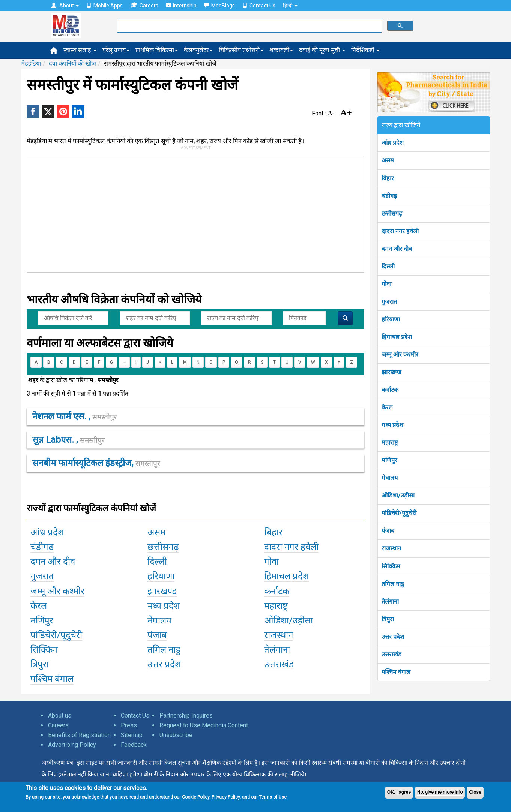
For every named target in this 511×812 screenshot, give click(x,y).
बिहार (388, 178)
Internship (181, 6)
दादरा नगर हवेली (400, 231)
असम (388, 160)
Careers (144, 5)
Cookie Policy (196, 797)
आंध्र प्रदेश (393, 143)
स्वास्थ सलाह (80, 50)
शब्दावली (281, 50)
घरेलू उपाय (116, 50)
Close (475, 792)
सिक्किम (391, 566)
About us (60, 715)
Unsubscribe (176, 735)
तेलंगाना (390, 602)
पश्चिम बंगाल (396, 672)
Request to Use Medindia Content (204, 725)
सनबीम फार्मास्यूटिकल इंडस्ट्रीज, (96, 463)
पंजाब (388, 531)
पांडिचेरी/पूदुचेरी (399, 513)
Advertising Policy (72, 745)
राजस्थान (391, 548)
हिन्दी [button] (290, 6)
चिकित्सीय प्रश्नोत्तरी (241, 50)
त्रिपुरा (388, 619)
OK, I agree (399, 792)
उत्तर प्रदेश (393, 637)
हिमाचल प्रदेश (397, 337)
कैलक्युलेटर (198, 50)
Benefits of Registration (79, 735)
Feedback (134, 745)
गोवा (386, 284)
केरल (387, 407)
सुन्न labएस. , (68, 440)
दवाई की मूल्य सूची (322, 50)
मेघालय (390, 478)
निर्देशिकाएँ (365, 50)
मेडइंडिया (31, 64)
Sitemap (132, 735)
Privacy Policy (226, 797)
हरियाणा (391, 319)
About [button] (65, 6)
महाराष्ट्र (390, 443)
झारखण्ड (392, 372)
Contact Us (259, 6)
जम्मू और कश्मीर (400, 354)
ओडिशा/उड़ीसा (398, 495)
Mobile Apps (104, 6)
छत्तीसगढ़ (392, 213)
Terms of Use (273, 797)
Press (129, 725)
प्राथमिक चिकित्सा (157, 50)
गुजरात (389, 302)
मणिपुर (389, 460)
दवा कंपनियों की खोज (72, 64)
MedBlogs (219, 6)
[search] (249, 26)
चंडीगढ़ (389, 196)
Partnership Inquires (186, 715)
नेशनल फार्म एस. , (75, 416)
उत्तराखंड (392, 654)
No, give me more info (440, 792)
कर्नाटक (390, 390)
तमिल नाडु (393, 584)
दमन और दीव (397, 249)
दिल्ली (388, 266)
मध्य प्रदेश (392, 425)
